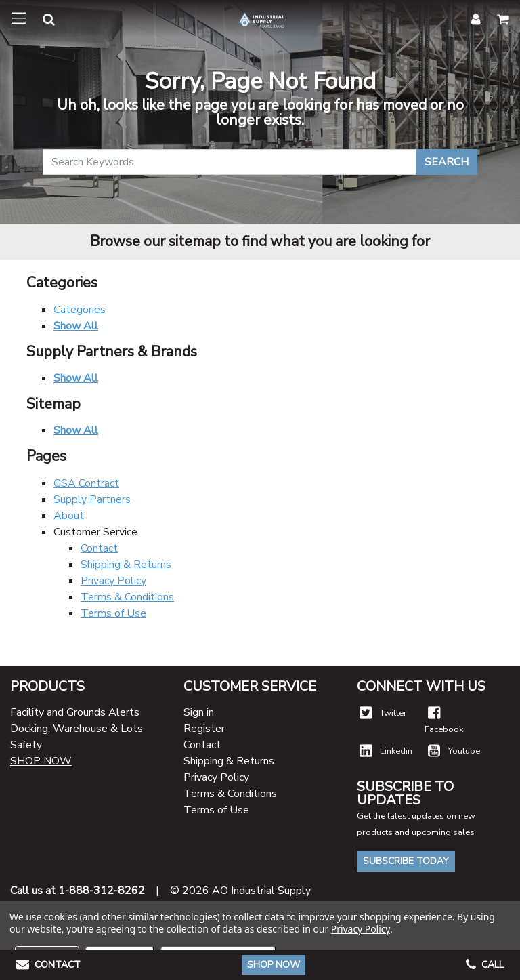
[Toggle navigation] (19, 19)
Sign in (199, 712)
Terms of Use (113, 613)
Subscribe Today (406, 861)
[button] (41, 21)
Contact (99, 548)
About (69, 516)
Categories (80, 310)
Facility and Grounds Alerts (75, 712)
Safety (26, 745)
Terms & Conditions (127, 597)
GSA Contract (86, 483)
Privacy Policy (113, 581)
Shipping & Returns (126, 565)
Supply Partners (92, 499)
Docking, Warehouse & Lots (77, 729)
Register (204, 729)
